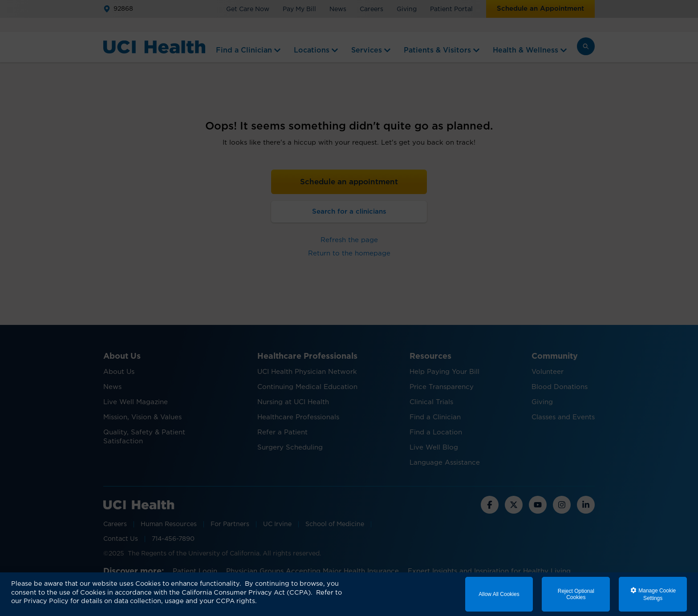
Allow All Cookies (499, 594)
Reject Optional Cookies (576, 594)
